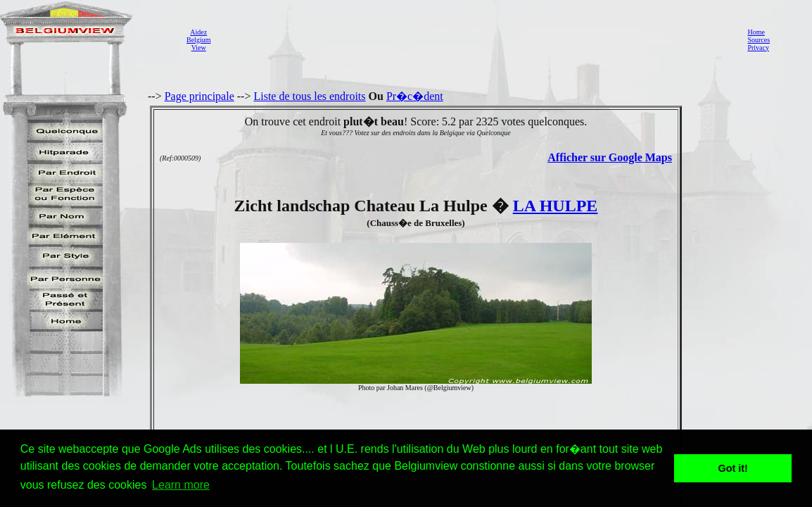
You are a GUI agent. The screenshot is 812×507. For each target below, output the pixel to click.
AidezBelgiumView (198, 40)
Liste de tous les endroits (309, 96)
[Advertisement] (475, 39)
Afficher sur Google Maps (610, 157)
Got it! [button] (733, 468)
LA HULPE (556, 206)
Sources (759, 40)
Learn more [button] (181, 485)
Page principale (199, 96)
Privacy (758, 48)
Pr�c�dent (415, 96)
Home (756, 32)
